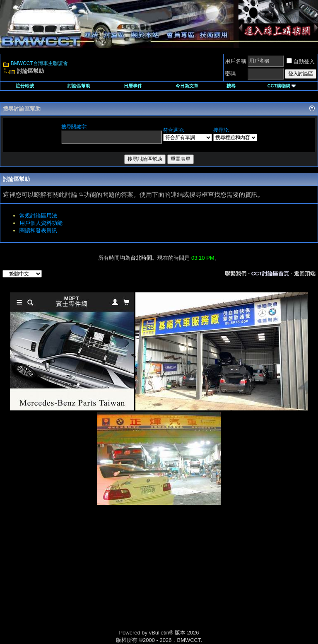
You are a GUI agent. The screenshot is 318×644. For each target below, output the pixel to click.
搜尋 (231, 86)
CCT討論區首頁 (270, 274)
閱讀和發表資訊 (38, 230)
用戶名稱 (236, 61)
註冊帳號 (25, 86)
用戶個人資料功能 (41, 223)
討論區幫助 (79, 86)
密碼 (230, 74)
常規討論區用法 (38, 216)
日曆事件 (133, 86)
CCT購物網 (282, 86)
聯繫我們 (236, 274)
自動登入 (301, 62)
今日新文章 (187, 86)
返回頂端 (305, 274)
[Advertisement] (89, 576)
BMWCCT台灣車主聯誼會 (39, 63)
